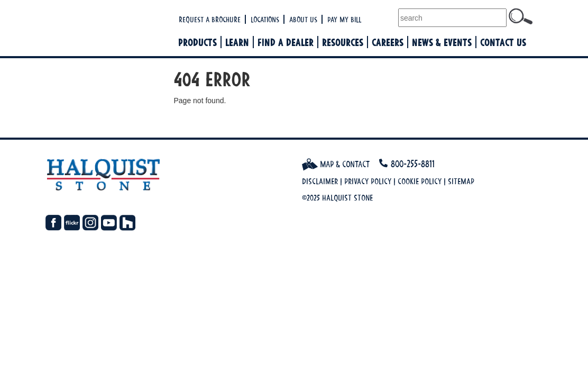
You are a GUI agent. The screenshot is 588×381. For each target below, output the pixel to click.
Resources (343, 42)
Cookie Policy (420, 181)
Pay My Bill (344, 19)
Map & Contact (336, 164)
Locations (265, 19)
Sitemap (461, 181)
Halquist (110, 29)
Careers (388, 42)
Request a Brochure (210, 19)
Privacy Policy (368, 181)
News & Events (442, 42)
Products (197, 42)
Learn (237, 42)
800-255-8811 (413, 164)
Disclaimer (320, 181)
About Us (303, 19)
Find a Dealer (286, 42)
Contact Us (503, 42)
